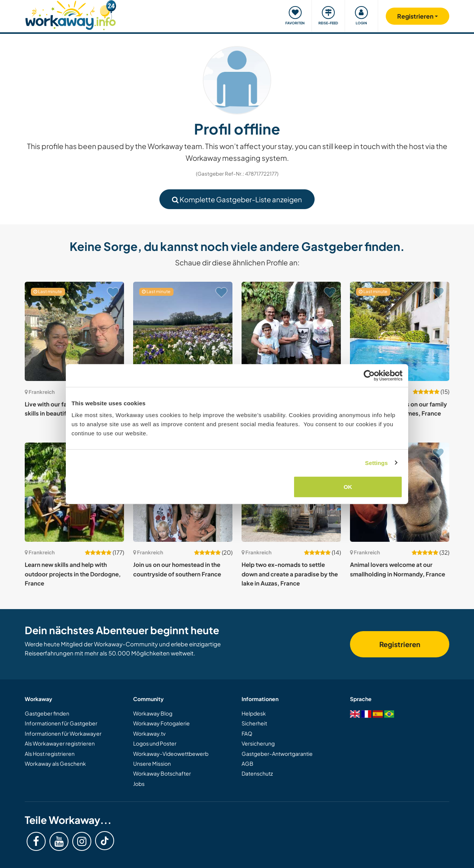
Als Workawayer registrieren (60, 743)
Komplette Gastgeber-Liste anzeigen (237, 199)
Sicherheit (254, 723)
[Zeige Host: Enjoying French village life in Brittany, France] (183, 331)
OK (348, 487)
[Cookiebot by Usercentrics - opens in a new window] (369, 375)
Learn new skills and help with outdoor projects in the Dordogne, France (73, 574)
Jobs (139, 784)
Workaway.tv (149, 733)
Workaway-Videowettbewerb (171, 754)
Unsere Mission (152, 763)
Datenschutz (257, 773)
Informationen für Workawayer (63, 733)
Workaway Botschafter (162, 773)
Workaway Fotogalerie (161, 723)
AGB (247, 763)
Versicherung (258, 743)
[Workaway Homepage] (71, 14)
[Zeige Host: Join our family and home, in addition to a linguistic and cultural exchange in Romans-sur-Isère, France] (291, 331)
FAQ (247, 733)
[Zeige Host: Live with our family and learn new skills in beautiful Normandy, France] (74, 331)
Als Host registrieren (50, 754)
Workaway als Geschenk (55, 763)
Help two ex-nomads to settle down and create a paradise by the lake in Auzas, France (290, 574)
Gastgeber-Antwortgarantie (277, 754)
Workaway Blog (153, 713)
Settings (377, 463)
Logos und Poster (155, 743)
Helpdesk (254, 713)
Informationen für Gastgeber (61, 723)
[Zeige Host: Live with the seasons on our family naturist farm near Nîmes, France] (400, 331)
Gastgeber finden (47, 713)
